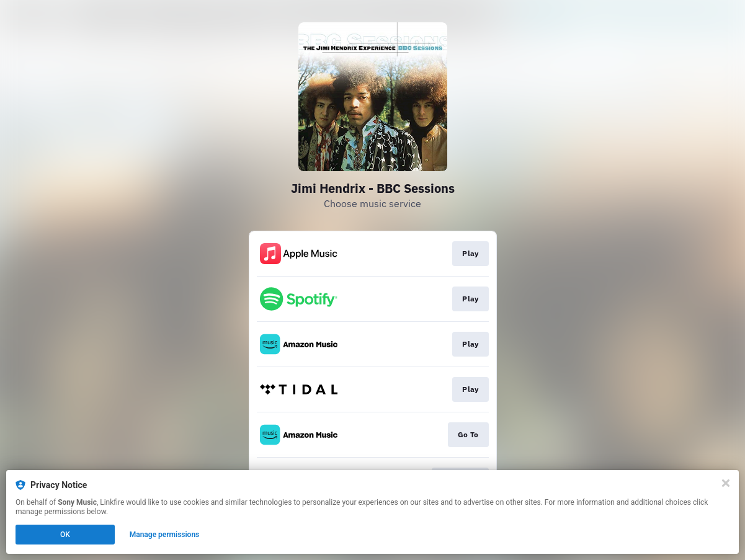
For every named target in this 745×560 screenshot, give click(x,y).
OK (65, 535)
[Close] (726, 483)
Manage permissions (165, 535)
